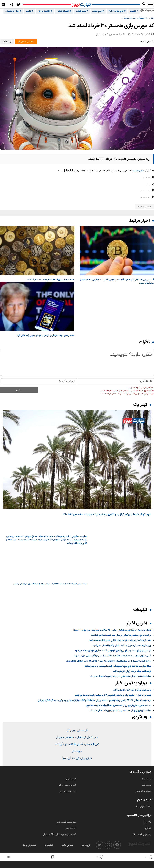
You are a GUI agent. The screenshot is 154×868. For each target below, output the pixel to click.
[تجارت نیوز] (81, 4)
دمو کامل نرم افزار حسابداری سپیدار (77, 737)
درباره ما (86, 845)
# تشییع (134, 11)
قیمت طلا (147, 779)
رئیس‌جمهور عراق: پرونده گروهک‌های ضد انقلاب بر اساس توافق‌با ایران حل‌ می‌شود (113, 656)
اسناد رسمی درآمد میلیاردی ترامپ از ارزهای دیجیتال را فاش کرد (46, 335)
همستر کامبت (144, 207)
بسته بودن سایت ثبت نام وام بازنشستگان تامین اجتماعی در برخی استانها (118, 666)
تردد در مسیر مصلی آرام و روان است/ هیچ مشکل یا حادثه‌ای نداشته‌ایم (119, 705)
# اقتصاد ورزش (45, 11)
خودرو (148, 828)
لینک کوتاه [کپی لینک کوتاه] (7, 42)
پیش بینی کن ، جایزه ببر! (77, 758)
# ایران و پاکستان (13, 11)
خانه (152, 18)
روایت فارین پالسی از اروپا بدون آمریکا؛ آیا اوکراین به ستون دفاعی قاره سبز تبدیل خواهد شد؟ (109, 661)
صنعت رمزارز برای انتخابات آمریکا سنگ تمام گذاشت (51, 280)
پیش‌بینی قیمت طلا (142, 835)
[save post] (53, 857)
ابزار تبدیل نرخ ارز (68, 791)
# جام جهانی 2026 (117, 11)
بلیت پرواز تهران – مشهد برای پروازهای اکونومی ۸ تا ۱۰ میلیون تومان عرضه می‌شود (113, 651)
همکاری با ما (30, 845)
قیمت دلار (147, 785)
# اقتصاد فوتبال (64, 11)
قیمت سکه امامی (143, 791)
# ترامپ (30, 11)
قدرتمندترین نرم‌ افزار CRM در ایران (59, 835)
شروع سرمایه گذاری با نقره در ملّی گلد (77, 744)
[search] (144, 4)
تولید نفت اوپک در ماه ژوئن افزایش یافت (132, 671)
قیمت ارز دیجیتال (77, 730)
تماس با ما (67, 845)
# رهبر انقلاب (82, 11)
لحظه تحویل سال (143, 807)
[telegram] (117, 845)
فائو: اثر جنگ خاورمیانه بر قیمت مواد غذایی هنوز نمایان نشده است (120, 640)
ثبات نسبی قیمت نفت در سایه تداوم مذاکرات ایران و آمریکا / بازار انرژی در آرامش (50, 584)
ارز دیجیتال (143, 18)
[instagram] (108, 845)
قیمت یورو (71, 779)
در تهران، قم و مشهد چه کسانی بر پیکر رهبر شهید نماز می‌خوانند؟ (121, 635)
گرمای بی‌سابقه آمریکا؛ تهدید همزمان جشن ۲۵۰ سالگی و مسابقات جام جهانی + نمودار (112, 630)
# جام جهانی (98, 11)
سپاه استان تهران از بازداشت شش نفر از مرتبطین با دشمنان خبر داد (121, 676)
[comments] (148, 857)
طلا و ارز (147, 822)
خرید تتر (77, 751)
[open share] (9, 857)
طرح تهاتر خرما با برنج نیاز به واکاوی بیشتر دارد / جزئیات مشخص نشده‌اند (107, 514)
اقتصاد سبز (71, 828)
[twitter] (100, 845)
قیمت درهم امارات (67, 785)
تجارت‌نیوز (138, 171)
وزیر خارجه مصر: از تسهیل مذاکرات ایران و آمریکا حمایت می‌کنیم (122, 646)
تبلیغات (49, 845)
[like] (99, 857)
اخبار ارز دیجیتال (129, 18)
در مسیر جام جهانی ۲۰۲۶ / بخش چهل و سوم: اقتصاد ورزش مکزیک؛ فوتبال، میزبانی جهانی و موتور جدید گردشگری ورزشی (95, 700)
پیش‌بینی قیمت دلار (66, 822)
